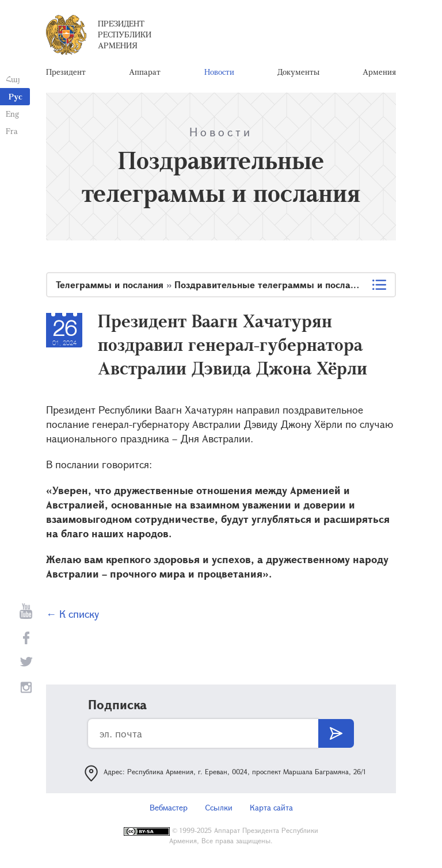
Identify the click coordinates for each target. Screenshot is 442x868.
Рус (16, 96)
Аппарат (145, 72)
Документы (298, 72)
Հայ (13, 79)
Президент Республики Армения (125, 34)
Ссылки (219, 807)
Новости (219, 72)
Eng (12, 114)
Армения (379, 72)
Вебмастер (169, 807)
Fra (12, 131)
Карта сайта (271, 807)
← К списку (73, 614)
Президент (66, 72)
